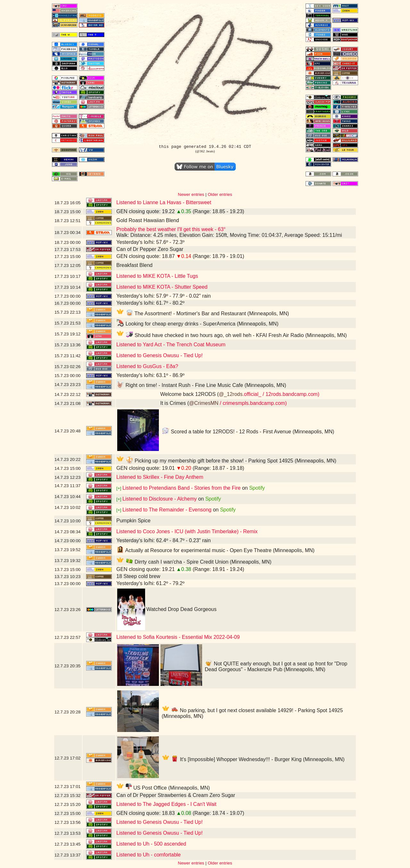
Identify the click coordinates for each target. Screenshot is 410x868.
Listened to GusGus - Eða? (147, 366)
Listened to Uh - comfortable (148, 855)
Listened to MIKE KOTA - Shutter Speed (162, 287)
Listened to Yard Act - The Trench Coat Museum (171, 345)
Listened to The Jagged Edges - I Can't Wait (166, 804)
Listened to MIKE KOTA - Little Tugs (157, 276)
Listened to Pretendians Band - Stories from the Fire (181, 488)
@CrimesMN (204, 403)
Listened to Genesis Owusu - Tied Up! (159, 355)
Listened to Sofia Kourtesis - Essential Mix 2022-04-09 (178, 637)
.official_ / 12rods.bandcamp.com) (281, 394)
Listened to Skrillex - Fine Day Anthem (160, 477)
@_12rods (231, 394)
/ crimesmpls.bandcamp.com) (253, 403)
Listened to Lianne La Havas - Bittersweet (164, 202)
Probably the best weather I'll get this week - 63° (171, 229)
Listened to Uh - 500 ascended (151, 844)
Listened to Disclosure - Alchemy (160, 499)
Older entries (220, 194)
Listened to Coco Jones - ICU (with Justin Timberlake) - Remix (187, 531)
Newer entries (191, 194)
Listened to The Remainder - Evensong (167, 510)
